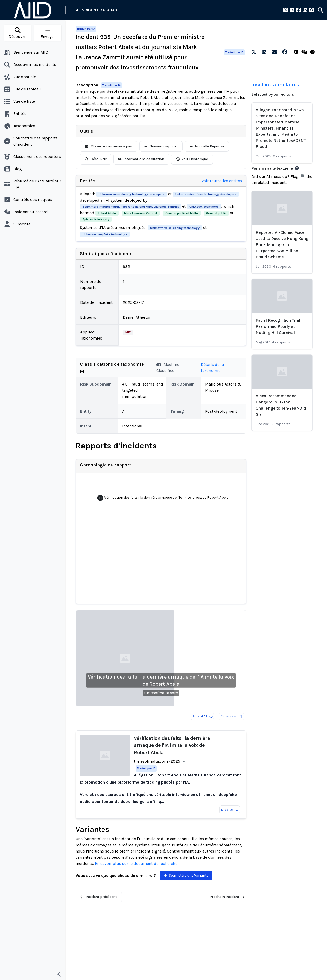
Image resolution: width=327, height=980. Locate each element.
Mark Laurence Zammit (141, 213)
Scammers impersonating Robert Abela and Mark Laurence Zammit (131, 207)
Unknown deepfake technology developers (206, 194)
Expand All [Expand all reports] (203, 716)
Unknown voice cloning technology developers (132, 194)
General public (216, 213)
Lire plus (230, 810)
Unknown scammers (204, 207)
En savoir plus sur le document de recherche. (136, 863)
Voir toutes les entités (222, 181)
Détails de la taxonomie (212, 368)
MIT (128, 332)
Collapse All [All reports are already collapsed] (232, 716)
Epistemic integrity (96, 219)
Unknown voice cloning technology (175, 228)
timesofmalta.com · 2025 (157, 761)
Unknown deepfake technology (105, 234)
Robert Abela (107, 213)
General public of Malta (182, 213)
